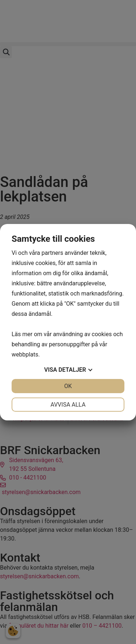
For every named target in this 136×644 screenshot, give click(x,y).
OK (68, 386)
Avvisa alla (68, 405)
